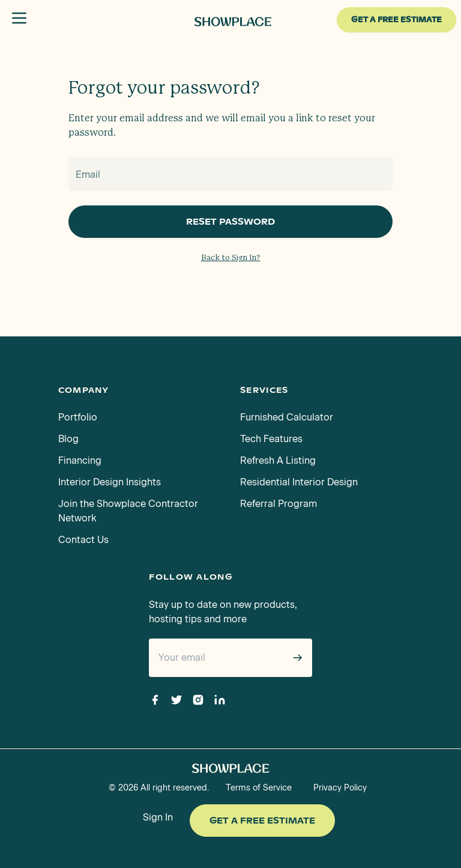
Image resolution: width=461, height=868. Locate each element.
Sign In (158, 817)
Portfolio (78, 417)
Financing (80, 460)
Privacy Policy (340, 788)
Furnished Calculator (287, 417)
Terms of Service (259, 788)
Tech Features (271, 439)
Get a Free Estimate (262, 821)
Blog (68, 439)
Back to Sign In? (231, 258)
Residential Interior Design (299, 482)
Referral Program (279, 504)
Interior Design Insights (110, 482)
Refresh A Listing (278, 460)
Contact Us (83, 540)
